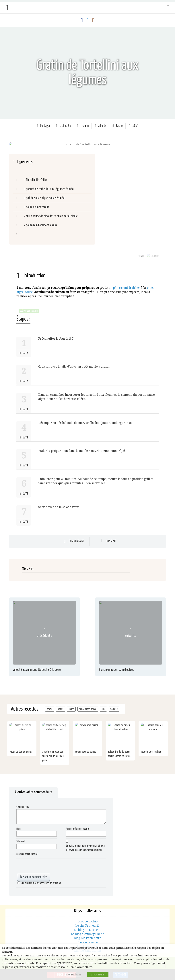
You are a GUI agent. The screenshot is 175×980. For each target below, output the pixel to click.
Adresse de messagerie (77, 825)
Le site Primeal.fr (88, 922)
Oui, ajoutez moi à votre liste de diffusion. (39, 879)
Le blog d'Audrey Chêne (87, 930)
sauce (71, 705)
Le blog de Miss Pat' (87, 926)
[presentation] (44, 862)
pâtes (61, 705)
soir (103, 705)
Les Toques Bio (87, 942)
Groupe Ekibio (87, 917)
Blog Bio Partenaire (87, 934)
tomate (114, 705)
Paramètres (74, 975)
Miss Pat (111, 538)
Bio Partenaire (87, 938)
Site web (21, 837)
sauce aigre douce (88, 705)
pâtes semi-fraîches (127, 284)
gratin (50, 705)
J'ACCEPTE (98, 975)
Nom (19, 825)
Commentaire (76, 537)
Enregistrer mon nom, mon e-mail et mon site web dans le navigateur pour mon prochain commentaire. (61, 846)
